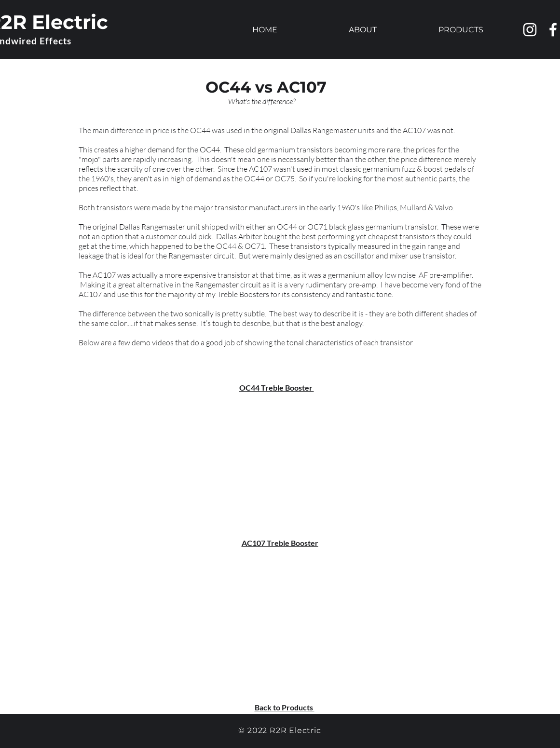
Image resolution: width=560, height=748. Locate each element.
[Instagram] (530, 30)
